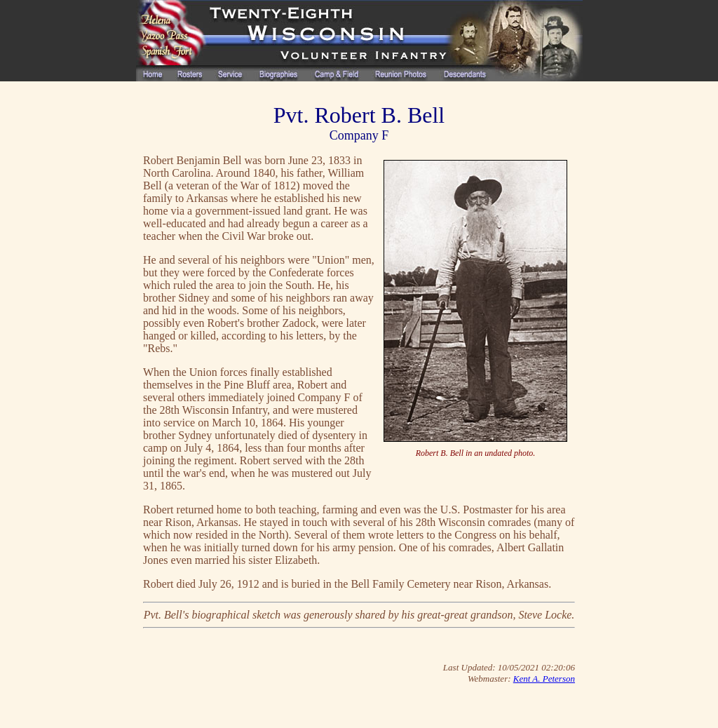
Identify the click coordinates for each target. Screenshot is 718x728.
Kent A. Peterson (544, 679)
